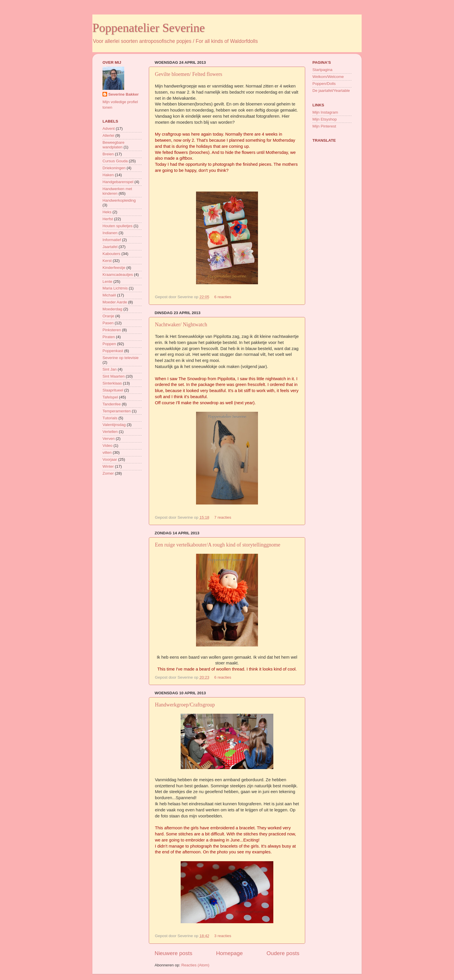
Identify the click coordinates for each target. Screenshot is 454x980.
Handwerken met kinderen (117, 191)
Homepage (229, 953)
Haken (108, 175)
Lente (107, 282)
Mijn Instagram (325, 112)
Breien (108, 154)
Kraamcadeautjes (118, 275)
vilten (107, 452)
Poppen (109, 344)
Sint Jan (110, 369)
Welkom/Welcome (328, 77)
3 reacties (223, 936)
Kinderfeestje (114, 268)
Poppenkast (113, 351)
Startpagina (322, 70)
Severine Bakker (123, 94)
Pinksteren (112, 330)
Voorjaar (110, 459)
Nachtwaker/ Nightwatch (181, 325)
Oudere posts (283, 953)
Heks (107, 212)
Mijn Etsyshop (325, 119)
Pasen (108, 323)
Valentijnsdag (114, 425)
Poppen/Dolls (324, 84)
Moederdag (112, 309)
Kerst (107, 261)
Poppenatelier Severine (149, 28)
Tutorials (110, 418)
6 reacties (223, 297)
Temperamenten (117, 411)
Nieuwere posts (173, 953)
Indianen (110, 233)
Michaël (109, 295)
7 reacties (223, 517)
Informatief (112, 240)
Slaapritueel (113, 390)
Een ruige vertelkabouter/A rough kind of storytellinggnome (218, 545)
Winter (108, 466)
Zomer (108, 473)
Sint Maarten (114, 376)
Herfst (108, 219)
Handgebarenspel (118, 182)
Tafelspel (110, 397)
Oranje (108, 316)
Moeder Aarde (115, 302)
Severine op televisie (121, 358)
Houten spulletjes (118, 226)
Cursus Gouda (115, 161)
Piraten (109, 337)
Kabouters (111, 254)
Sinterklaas (112, 383)
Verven (109, 439)
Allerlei (108, 135)
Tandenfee (112, 404)
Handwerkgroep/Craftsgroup (185, 705)
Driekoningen (114, 168)
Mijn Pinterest (324, 126)
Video (107, 446)
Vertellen (110, 432)
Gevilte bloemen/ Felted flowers (188, 74)
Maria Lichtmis (115, 288)
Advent (109, 129)
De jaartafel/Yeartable (331, 91)
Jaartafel (110, 247)
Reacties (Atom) (195, 965)
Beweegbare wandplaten (113, 145)
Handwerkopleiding (119, 200)
